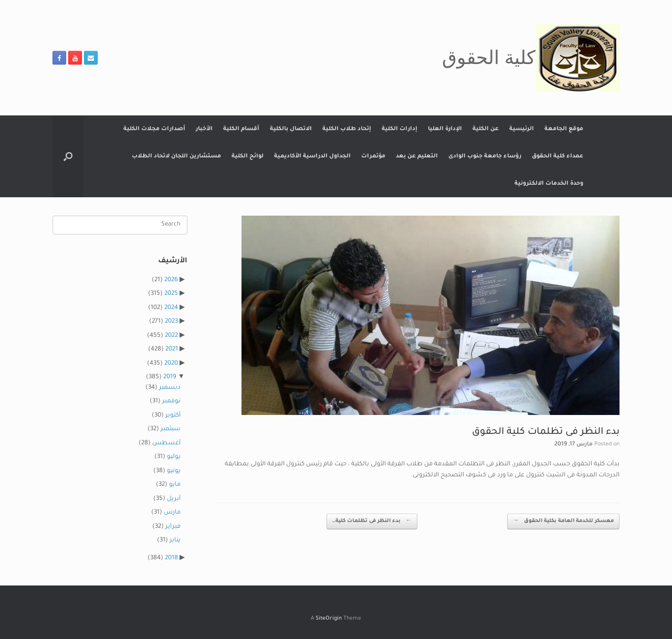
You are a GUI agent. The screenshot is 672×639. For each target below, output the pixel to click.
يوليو (174, 457)
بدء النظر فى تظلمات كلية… (372, 522)
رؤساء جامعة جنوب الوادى (485, 156)
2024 (171, 308)
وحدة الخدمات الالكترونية (549, 184)
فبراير (173, 527)
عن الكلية (486, 129)
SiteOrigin (329, 619)
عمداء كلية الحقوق (558, 156)
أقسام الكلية (241, 129)
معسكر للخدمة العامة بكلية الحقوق (563, 522)
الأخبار (204, 129)
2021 (172, 350)
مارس (172, 513)
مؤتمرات (373, 156)
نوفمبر (171, 402)
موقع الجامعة (564, 129)
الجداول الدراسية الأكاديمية (312, 156)
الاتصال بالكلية (291, 129)
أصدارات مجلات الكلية (154, 129)
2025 (171, 294)
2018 (171, 558)
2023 (171, 322)
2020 (171, 364)
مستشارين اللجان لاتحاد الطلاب (176, 156)
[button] (68, 156)
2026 (171, 280)
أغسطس (166, 444)
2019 (170, 377)
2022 (171, 336)
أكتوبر (173, 416)
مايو (175, 485)
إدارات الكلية (400, 129)
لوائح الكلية (248, 156)
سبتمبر (171, 429)
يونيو (174, 471)
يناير (175, 541)
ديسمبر (170, 388)
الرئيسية (522, 129)
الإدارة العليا (445, 129)
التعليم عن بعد (417, 156)
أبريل (174, 499)
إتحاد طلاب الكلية (347, 129)
